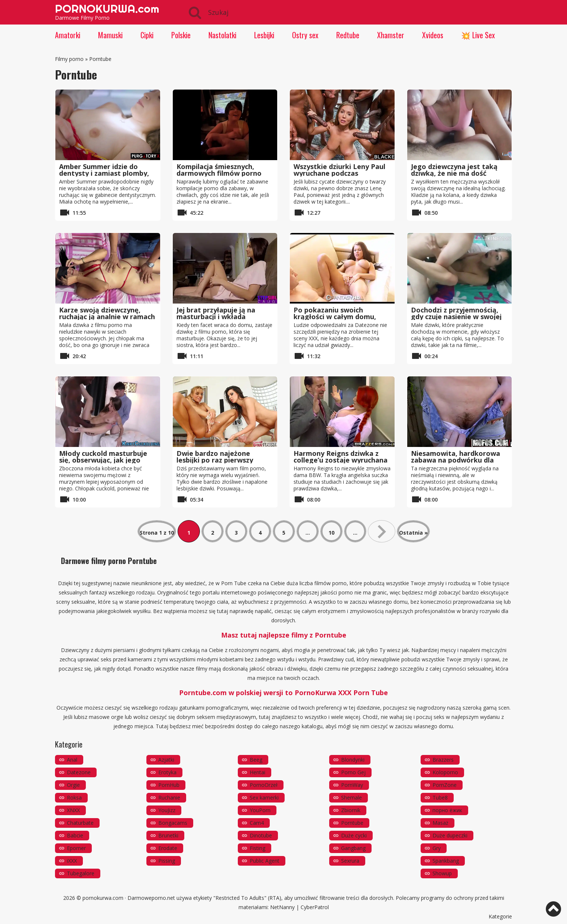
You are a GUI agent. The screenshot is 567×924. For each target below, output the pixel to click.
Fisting (257, 848)
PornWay (352, 785)
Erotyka (167, 772)
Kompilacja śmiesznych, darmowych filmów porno (219, 170)
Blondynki (353, 760)
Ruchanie (169, 797)
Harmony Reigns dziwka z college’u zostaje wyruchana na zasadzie (341, 460)
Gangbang (353, 848)
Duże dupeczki (450, 835)
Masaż (440, 823)
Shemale (351, 797)
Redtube (348, 35)
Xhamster (391, 35)
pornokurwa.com (103, 898)
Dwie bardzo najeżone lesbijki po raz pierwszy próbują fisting (215, 460)
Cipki (147, 35)
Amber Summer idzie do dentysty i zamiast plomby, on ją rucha (104, 173)
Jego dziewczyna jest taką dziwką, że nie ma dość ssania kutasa (454, 173)
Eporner (76, 848)
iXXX (72, 861)
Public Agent (265, 861)
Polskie (181, 35)
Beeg (256, 760)
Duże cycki (354, 835)
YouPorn (260, 810)
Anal (72, 760)
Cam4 (257, 823)
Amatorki (68, 35)
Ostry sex (305, 35)
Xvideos (433, 35)
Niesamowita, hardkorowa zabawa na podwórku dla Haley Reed (456, 460)
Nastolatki (222, 35)
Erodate (168, 848)
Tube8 (440, 797)
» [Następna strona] (382, 531)
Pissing (167, 861)
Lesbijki (264, 35)
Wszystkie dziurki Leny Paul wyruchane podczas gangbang (339, 173)
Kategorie (500, 916)
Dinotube (261, 835)
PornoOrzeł (264, 785)
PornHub (169, 785)
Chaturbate (80, 823)
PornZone (445, 785)
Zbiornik (351, 810)
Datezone (79, 772)
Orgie (73, 785)
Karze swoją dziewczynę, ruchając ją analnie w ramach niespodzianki (107, 317)
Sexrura (350, 861)
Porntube (352, 823)
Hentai (257, 772)
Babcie (75, 835)
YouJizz (167, 810)
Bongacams (173, 823)
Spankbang (446, 861)
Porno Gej (353, 772)
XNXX (73, 810)
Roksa (74, 797)
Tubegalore (81, 873)
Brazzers (443, 760)
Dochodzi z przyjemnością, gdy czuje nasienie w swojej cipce (456, 317)
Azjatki (166, 760)
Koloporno (445, 772)
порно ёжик (447, 810)
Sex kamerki (264, 797)
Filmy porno (69, 59)
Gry (437, 848)
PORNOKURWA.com (107, 9)
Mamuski (110, 35)
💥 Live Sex (478, 35)
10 (331, 533)
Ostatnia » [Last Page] (413, 533)
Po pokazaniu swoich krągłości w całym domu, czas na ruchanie (335, 317)
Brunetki (168, 835)
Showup (442, 873)
